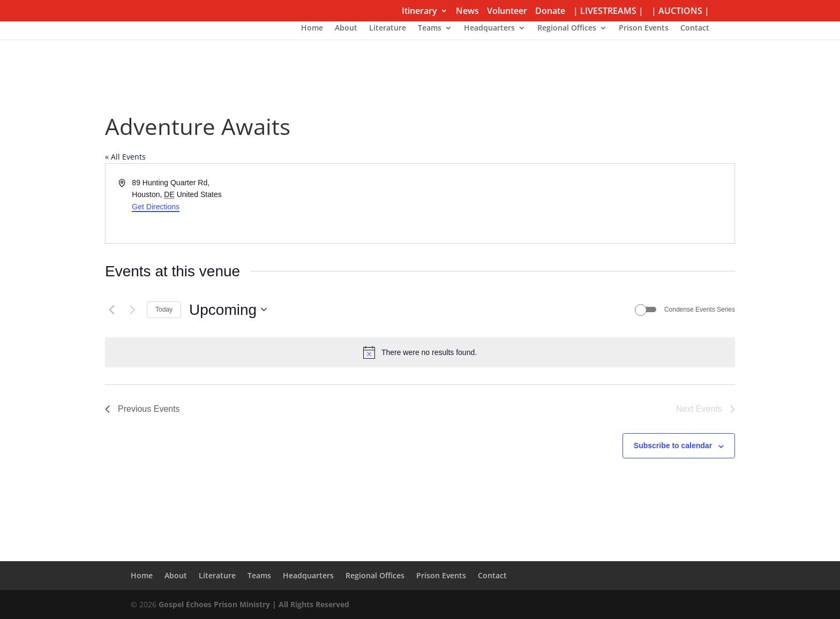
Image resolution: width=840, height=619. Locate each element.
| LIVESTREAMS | (608, 12)
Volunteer (507, 12)
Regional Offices (567, 28)
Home (312, 28)
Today (164, 309)
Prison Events (644, 28)
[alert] (420, 352)
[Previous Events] (111, 309)
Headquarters (489, 28)
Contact (695, 28)
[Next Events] (132, 309)
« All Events (125, 157)
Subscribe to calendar (673, 446)
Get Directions (156, 207)
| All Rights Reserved (310, 604)
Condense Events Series (700, 309)
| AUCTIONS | (680, 12)
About (346, 28)
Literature (388, 28)
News (467, 12)
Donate (550, 12)
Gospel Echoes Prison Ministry (214, 604)
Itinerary (419, 12)
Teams (430, 28)
